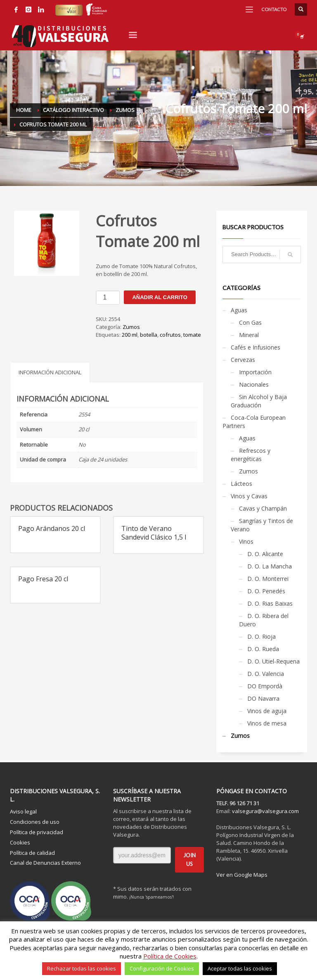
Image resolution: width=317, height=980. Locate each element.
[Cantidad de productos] (108, 297)
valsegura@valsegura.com (265, 811)
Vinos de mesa (267, 723)
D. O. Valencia (266, 674)
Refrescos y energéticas (251, 455)
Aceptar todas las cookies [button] (240, 968)
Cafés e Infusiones (255, 347)
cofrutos (170, 335)
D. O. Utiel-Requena (273, 661)
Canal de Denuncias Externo (45, 863)
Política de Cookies (170, 956)
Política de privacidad (37, 832)
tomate (192, 335)
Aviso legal (23, 811)
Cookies (20, 842)
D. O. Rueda (263, 649)
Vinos (246, 541)
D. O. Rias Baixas (270, 603)
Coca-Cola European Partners (254, 422)
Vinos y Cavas (249, 496)
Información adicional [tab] (50, 372)
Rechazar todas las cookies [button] (82, 968)
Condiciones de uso (35, 822)
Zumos (131, 327)
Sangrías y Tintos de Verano (262, 525)
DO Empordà (265, 686)
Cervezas (243, 360)
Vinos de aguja (267, 711)
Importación (255, 372)
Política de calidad (32, 853)
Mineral (249, 335)
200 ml (130, 335)
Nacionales (254, 384)
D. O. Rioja (261, 636)
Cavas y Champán (263, 508)
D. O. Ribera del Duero (264, 620)
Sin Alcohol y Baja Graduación (259, 401)
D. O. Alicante (265, 554)
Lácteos (241, 484)
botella (149, 335)
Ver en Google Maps (242, 875)
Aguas (239, 310)
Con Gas (250, 322)
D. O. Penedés (266, 591)
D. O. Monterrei (268, 579)
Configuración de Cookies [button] (162, 968)
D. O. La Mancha (270, 566)
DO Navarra (263, 698)
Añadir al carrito (160, 297)
